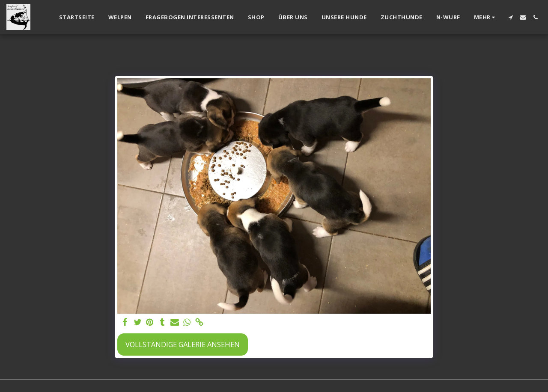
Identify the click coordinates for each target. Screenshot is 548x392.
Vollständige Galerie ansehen (183, 344)
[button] (511, 17)
